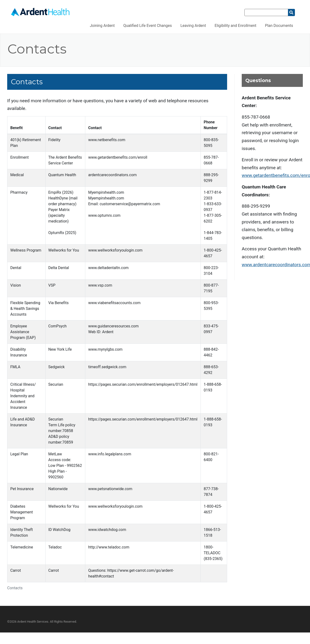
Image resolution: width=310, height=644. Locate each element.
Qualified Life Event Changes (148, 26)
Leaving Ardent (193, 26)
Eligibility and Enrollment (235, 26)
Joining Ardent (102, 26)
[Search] (266, 12)
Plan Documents (279, 26)
